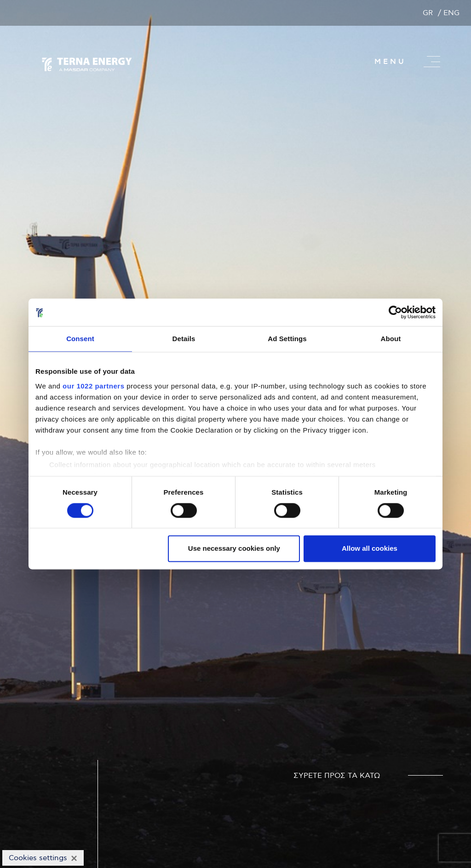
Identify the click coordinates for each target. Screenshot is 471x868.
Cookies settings (38, 858)
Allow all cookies (370, 549)
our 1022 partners (93, 386)
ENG (451, 13)
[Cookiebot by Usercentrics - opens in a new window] (395, 312)
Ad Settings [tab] (287, 339)
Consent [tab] (80, 339)
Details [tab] (184, 339)
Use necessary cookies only (234, 549)
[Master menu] (432, 62)
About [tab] (391, 339)
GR (428, 13)
